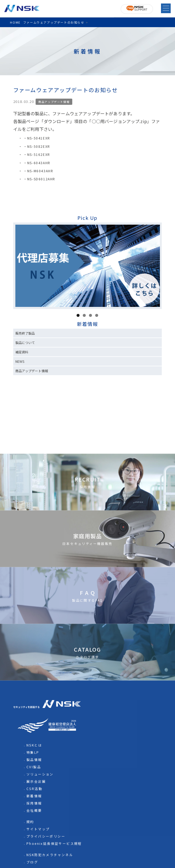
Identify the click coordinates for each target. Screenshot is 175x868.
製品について (25, 342)
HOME (15, 22)
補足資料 (22, 352)
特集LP (33, 857)
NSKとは (34, 850)
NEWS (20, 361)
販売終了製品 (25, 333)
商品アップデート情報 (54, 102)
